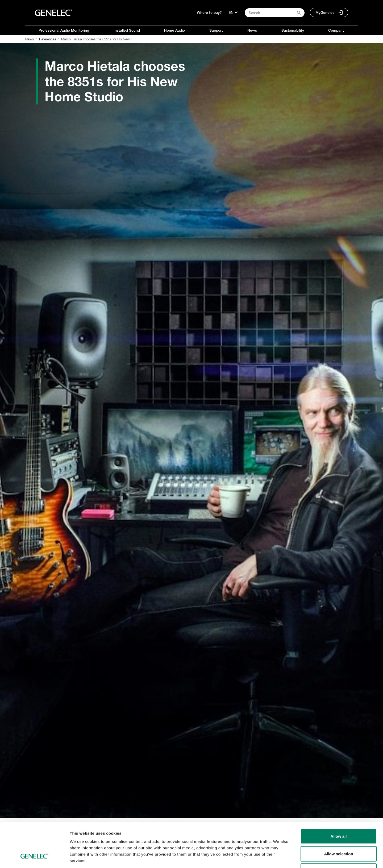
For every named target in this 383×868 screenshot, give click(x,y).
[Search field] (275, 13)
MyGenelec (325, 12)
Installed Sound (127, 30)
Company (336, 30)
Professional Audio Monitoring (64, 30)
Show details (279, 858)
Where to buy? (209, 12)
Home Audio (174, 30)
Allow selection (338, 816)
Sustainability (293, 30)
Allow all (339, 798)
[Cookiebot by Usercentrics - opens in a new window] (34, 858)
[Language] (233, 12)
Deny (339, 833)
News (252, 30)
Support (216, 30)
